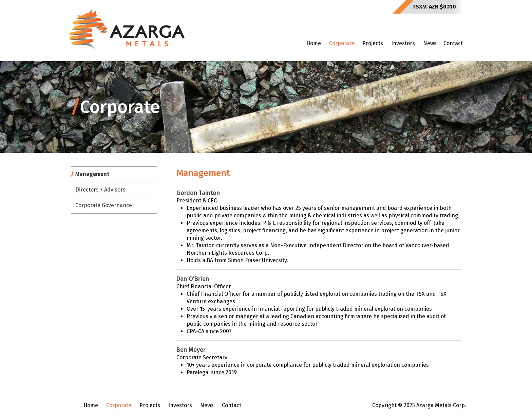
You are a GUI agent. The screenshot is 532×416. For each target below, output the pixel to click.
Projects (373, 43)
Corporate (342, 43)
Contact (453, 43)
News (430, 43)
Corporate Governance (104, 205)
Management (92, 174)
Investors (403, 43)
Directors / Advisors (100, 190)
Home (314, 43)
